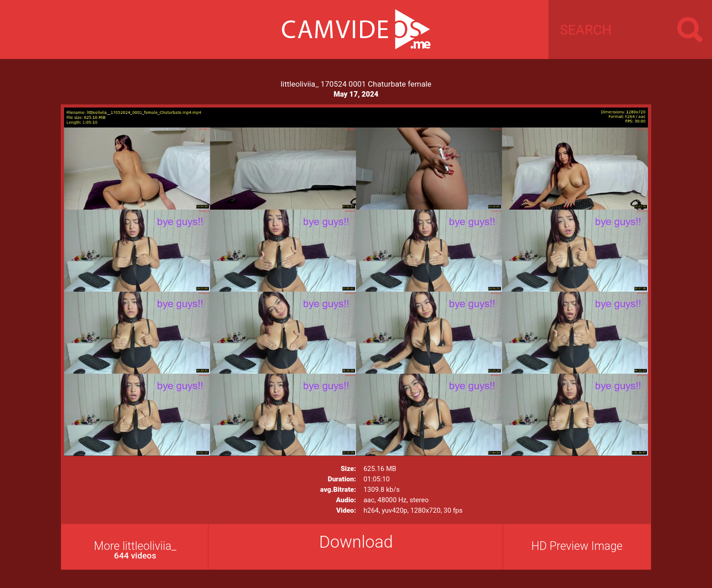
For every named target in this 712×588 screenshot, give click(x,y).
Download (356, 542)
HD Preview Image (577, 546)
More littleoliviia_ (135, 550)
